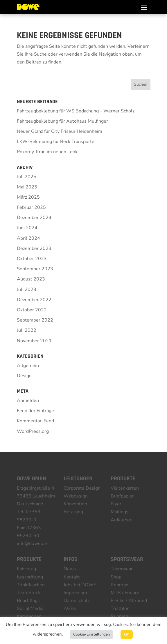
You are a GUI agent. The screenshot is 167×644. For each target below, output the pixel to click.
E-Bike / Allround (129, 601)
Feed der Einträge (35, 411)
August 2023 (31, 279)
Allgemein (28, 366)
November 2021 (34, 341)
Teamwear (122, 569)
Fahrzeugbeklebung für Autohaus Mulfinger (62, 121)
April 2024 (28, 238)
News (70, 569)
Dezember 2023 (34, 248)
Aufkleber (121, 520)
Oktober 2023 (32, 259)
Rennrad (120, 585)
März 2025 (28, 197)
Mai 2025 (27, 187)
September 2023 (35, 269)
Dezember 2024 (34, 218)
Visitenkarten (125, 488)
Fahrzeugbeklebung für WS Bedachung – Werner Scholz (76, 111)
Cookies (120, 624)
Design (24, 376)
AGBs (70, 608)
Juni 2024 (27, 228)
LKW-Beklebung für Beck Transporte (56, 142)
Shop (116, 577)
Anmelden (28, 400)
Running (119, 616)
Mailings (120, 512)
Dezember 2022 (34, 300)
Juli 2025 (27, 177)
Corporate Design (82, 488)
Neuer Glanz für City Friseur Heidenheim (60, 131)
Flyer (116, 504)
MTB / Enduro (125, 593)
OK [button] (127, 634)
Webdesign (76, 496)
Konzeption (75, 504)
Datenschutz (77, 601)
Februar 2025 (31, 207)
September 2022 (35, 320)
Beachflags (28, 601)
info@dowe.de (32, 544)
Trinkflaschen (31, 585)
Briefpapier (122, 496)
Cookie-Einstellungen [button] (91, 634)
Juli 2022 (27, 330)
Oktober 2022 (32, 310)
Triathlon (120, 608)
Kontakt (72, 577)
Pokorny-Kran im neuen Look (47, 152)
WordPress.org (33, 431)
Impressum (75, 593)
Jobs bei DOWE (80, 585)
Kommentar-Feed (35, 421)
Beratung (73, 512)
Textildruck (28, 593)
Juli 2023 (27, 290)
